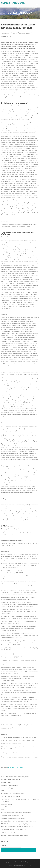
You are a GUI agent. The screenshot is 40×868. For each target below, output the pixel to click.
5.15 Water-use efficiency (8, 832)
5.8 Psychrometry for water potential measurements (16, 813)
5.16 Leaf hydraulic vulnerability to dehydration (15, 835)
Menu (37, 4)
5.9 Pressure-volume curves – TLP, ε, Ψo (13, 815)
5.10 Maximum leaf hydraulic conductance (13, 818)
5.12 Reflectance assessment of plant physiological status (18, 824)
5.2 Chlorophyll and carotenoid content (12, 794)
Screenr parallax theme (15, 865)
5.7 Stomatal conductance (9, 810)
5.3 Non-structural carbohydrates (11, 796)
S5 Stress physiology (16, 768)
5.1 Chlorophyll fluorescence (9, 791)
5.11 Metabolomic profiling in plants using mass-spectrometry (19, 821)
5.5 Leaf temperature (7, 804)
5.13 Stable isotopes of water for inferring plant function (17, 827)
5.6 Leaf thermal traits (7, 807)
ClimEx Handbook (13, 3)
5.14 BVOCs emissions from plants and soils (14, 829)
